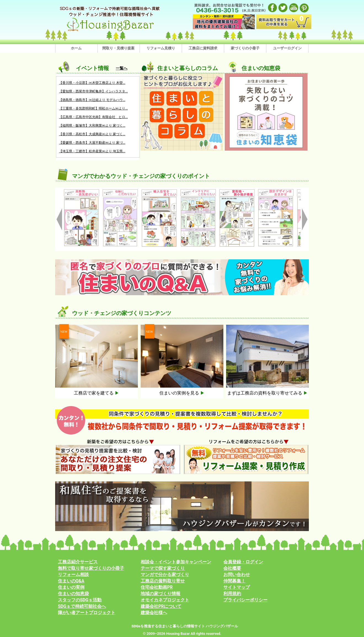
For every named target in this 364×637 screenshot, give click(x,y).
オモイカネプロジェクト (165, 600)
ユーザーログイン (287, 48)
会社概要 (232, 568)
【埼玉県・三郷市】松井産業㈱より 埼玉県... (92, 151)
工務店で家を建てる (97, 393)
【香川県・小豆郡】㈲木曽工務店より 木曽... (92, 83)
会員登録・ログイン (243, 562)
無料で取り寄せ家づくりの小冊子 (91, 568)
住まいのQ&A (71, 581)
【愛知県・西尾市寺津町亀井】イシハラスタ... (93, 91)
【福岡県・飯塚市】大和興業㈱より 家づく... (92, 126)
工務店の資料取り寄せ (163, 581)
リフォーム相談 (73, 575)
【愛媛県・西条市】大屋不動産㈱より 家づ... (92, 143)
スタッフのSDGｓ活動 (80, 600)
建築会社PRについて (161, 606)
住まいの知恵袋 (73, 594)
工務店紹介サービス (78, 562)
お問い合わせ (237, 575)
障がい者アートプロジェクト (87, 613)
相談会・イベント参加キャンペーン (176, 562)
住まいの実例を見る (182, 393)
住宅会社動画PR (157, 587)
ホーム (76, 48)
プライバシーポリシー (245, 600)
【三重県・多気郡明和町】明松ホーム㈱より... (93, 108)
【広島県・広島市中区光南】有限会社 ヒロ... (93, 117)
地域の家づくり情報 (160, 594)
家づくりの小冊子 (245, 48)
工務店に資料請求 (203, 48)
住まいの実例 (71, 587)
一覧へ (122, 68)
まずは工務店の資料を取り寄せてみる (267, 393)
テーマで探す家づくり (163, 568)
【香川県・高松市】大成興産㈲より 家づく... (92, 134)
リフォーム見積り (161, 48)
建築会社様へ (154, 613)
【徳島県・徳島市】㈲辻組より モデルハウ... (92, 100)
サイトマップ (237, 587)
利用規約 (232, 594)
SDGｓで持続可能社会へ (82, 606)
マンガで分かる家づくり (165, 575)
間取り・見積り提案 (118, 48)
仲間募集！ (234, 581)
